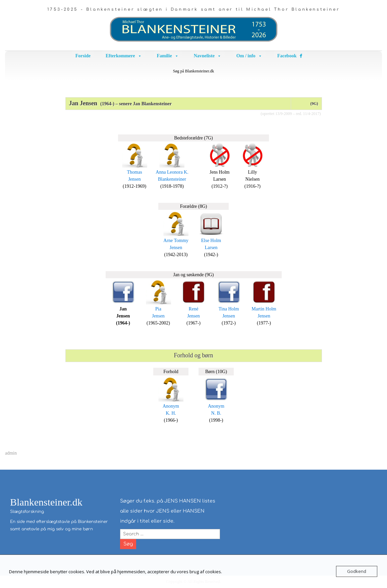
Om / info (249, 56)
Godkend (357, 571)
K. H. (171, 413)
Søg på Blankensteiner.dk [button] (193, 71)
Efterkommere (124, 56)
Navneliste (208, 56)
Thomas (135, 172)
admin (11, 453)
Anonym (171, 406)
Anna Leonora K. (172, 172)
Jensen (134, 179)
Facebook (287, 56)
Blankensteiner (172, 179)
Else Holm (211, 241)
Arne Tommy (176, 241)
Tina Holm (229, 309)
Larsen (211, 248)
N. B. (216, 413)
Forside (83, 56)
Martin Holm (264, 309)
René (194, 309)
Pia (158, 309)
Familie (168, 56)
